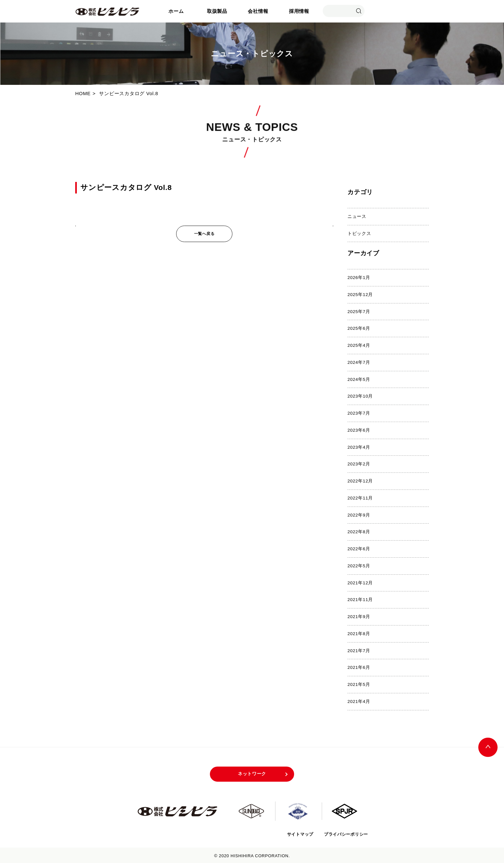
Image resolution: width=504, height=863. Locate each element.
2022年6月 (359, 548)
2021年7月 (359, 649)
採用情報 (299, 11)
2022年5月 (359, 565)
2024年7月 (359, 362)
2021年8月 (359, 632)
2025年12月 (360, 294)
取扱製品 (217, 11)
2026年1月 (359, 278)
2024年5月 (359, 379)
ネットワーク (252, 773)
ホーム (176, 11)
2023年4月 (359, 447)
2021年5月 (359, 683)
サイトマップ (299, 833)
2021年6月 (359, 666)
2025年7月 (359, 311)
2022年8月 (359, 531)
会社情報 (258, 11)
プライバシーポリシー (346, 833)
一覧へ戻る (204, 234)
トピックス (359, 233)
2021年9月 (359, 616)
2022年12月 (360, 480)
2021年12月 (360, 582)
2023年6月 (359, 430)
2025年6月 (359, 328)
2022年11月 (360, 497)
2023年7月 (359, 413)
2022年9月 (359, 514)
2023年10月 (360, 396)
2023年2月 (359, 463)
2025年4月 (359, 345)
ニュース (357, 216)
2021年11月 (360, 599)
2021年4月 (359, 700)
